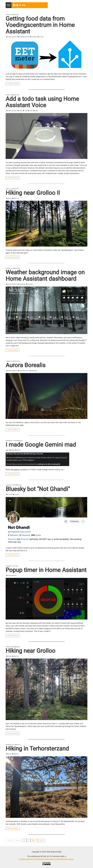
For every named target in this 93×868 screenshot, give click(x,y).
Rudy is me (19, 5)
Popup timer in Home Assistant (46, 570)
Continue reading (13, 84)
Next (33, 840)
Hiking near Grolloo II (33, 193)
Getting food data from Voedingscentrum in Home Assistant (40, 25)
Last (41, 840)
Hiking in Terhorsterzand (37, 749)
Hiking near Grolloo (30, 651)
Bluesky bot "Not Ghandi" (38, 489)
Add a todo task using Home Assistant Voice (42, 102)
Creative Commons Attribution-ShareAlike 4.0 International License (46, 859)
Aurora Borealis (26, 365)
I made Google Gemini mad (41, 445)
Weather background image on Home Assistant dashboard (45, 275)
